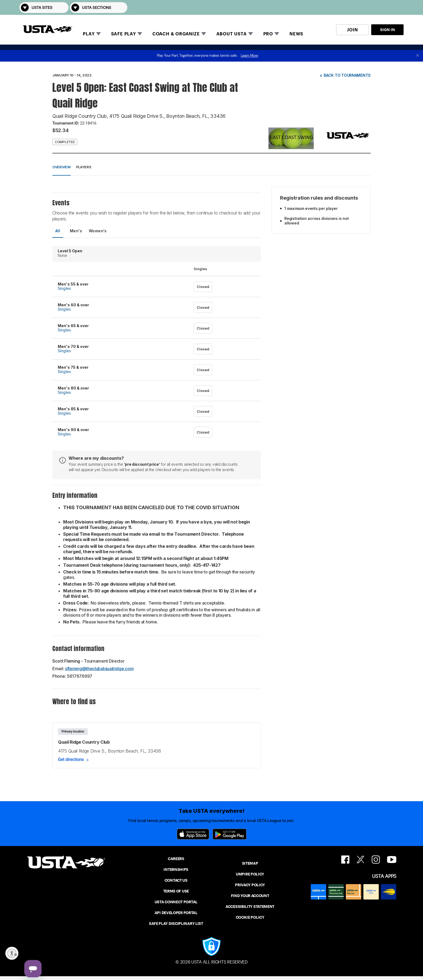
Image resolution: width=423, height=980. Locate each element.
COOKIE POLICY (250, 917)
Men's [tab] (76, 231)
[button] (396, 7)
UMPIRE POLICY (250, 874)
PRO (268, 34)
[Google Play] (230, 834)
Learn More (249, 56)
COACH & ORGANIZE (176, 34)
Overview (62, 167)
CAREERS (176, 859)
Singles (64, 288)
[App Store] (193, 834)
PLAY (89, 34)
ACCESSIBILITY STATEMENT (250, 907)
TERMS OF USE (176, 891)
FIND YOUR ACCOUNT (250, 896)
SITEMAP (250, 863)
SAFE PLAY (124, 34)
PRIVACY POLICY (250, 885)
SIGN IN (388, 30)
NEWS (296, 34)
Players (84, 167)
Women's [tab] (98, 231)
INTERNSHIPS (176, 870)
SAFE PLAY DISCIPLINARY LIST (176, 924)
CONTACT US (176, 880)
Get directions (71, 759)
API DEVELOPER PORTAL (176, 913)
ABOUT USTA (232, 34)
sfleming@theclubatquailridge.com (99, 669)
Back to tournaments (347, 75)
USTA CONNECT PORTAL (176, 902)
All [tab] (58, 231)
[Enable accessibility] (12, 953)
